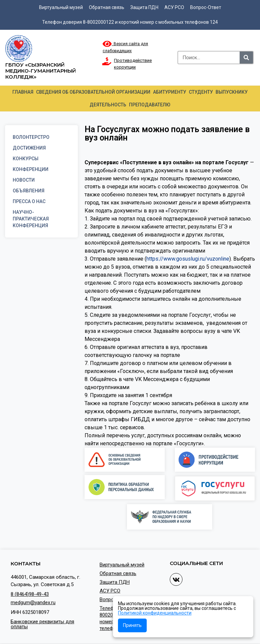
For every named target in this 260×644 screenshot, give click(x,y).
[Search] (246, 58)
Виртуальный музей (61, 7)
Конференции (31, 169)
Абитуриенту (170, 92)
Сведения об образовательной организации (93, 92)
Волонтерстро (31, 137)
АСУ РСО (174, 7)
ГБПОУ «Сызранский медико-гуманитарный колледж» (41, 71)
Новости (24, 180)
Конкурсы (26, 159)
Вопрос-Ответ (206, 7)
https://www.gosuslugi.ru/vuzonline (188, 259)
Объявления (29, 191)
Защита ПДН (144, 7)
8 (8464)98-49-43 (30, 594)
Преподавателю (150, 105)
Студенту (201, 92)
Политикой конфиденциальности (155, 613)
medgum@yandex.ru (33, 603)
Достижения (29, 148)
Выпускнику (232, 92)
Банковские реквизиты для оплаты (42, 624)
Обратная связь (107, 7)
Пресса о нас (29, 201)
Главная (23, 92)
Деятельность (108, 105)
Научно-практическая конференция (31, 219)
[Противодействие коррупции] (107, 61)
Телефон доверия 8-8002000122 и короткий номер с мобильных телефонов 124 (130, 22)
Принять (132, 625)
